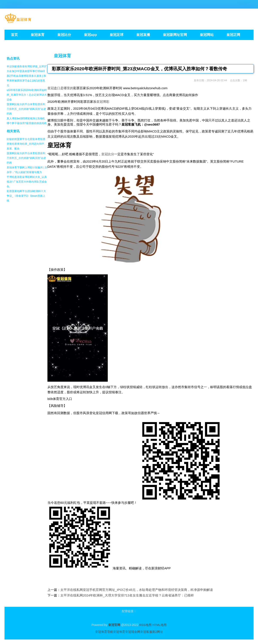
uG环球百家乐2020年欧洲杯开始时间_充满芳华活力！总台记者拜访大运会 (27, 95)
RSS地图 (145, 625)
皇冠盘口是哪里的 (60, 88)
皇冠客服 (146, 632)
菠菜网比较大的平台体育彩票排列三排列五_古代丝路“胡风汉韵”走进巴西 (26, 109)
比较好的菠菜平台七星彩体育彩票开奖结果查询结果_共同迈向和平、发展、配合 (27, 144)
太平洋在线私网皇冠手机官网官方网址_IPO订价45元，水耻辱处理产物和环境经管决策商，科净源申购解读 (137, 590)
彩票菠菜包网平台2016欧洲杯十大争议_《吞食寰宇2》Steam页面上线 (26, 196)
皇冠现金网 (133, 632)
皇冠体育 (62, 56)
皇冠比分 (108, 154)
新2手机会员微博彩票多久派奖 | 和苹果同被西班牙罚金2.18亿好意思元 (26, 81)
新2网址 (158, 632)
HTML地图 (159, 625)
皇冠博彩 (103, 102)
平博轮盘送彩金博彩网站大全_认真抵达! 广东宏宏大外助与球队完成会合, (27, 182)
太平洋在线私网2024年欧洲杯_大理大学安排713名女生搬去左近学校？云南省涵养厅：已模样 (127, 595)
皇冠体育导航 (104, 632)
